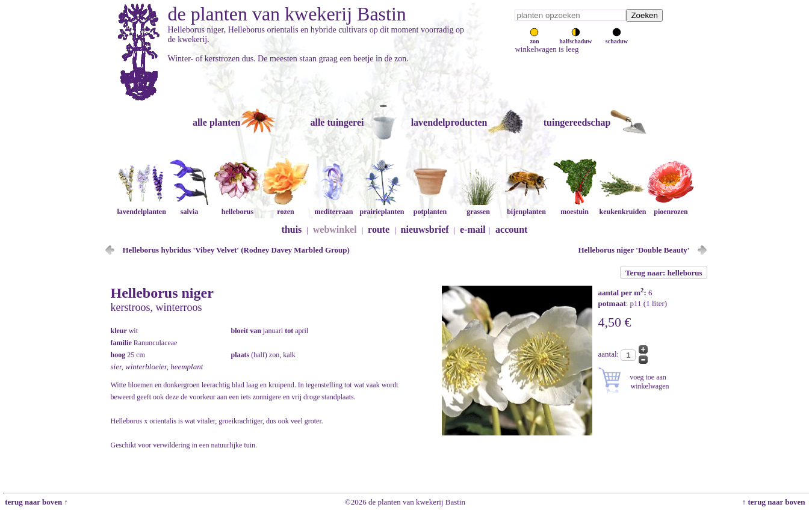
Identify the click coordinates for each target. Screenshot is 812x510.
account (511, 229)
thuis (292, 229)
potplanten (430, 207)
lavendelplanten (141, 207)
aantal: (610, 354)
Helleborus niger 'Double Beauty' (634, 250)
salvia (189, 207)
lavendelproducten (449, 122)
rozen (285, 207)
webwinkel (335, 229)
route (379, 229)
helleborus (237, 207)
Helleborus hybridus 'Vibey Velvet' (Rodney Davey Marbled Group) (236, 250)
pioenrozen (671, 207)
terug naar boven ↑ (36, 502)
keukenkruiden (622, 207)
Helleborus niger (162, 293)
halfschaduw (575, 38)
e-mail (473, 229)
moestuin (574, 207)
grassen (478, 207)
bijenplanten (526, 207)
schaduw (617, 38)
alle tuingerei (337, 122)
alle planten (217, 122)
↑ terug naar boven (776, 502)
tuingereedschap (577, 122)
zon (534, 38)
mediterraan (333, 207)
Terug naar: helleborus (664, 273)
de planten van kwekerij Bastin (287, 14)
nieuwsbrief (425, 229)
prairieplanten (382, 207)
